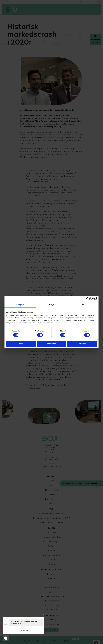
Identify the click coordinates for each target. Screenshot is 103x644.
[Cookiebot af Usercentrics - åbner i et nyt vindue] (88, 299)
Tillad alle (82, 344)
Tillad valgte (51, 344)
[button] (6, 638)
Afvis (21, 344)
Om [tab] (83, 305)
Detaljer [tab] (51, 305)
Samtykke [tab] (20, 305)
